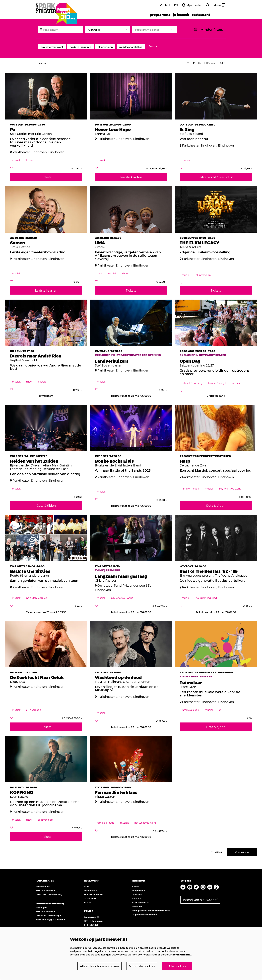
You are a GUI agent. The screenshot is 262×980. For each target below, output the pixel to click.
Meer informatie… (181, 955)
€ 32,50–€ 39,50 (72, 715)
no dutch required (80, 47)
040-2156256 (90, 895)
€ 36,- (78, 278)
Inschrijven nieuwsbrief (200, 896)
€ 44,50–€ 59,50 (157, 165)
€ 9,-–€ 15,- (160, 603)
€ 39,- (248, 603)
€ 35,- (163, 386)
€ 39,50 (246, 165)
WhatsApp (56, 912)
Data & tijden (46, 502)
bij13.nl (87, 899)
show (125, 270)
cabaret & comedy (192, 379)
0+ (220, 706)
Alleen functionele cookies (100, 966)
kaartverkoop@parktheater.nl (51, 916)
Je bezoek (137, 891)
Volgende (242, 848)
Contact (165, 5)
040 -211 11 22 (42, 912)
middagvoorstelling (131, 47)
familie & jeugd (217, 379)
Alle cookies (177, 966)
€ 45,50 (162, 496)
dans (100, 270)
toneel (30, 156)
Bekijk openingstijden (46, 925)
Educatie (137, 895)
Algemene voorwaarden (145, 911)
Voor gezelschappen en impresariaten (151, 907)
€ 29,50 (162, 718)
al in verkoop (105, 47)
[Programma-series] (154, 30)
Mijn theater (192, 5)
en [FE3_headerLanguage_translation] (176, 5)
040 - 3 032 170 (91, 921)
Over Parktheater (141, 899)
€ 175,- (78, 386)
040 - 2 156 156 (43, 891)
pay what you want (52, 47)
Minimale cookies (142, 966)
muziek (16, 156)
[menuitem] (160, 15)
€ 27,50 (77, 165)
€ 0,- (79, 603)
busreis (42, 378)
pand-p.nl (89, 925)
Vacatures (137, 903)
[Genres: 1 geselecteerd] (108, 30)
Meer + (153, 46)
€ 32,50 (77, 824)
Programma (139, 887)
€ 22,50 (162, 278)
